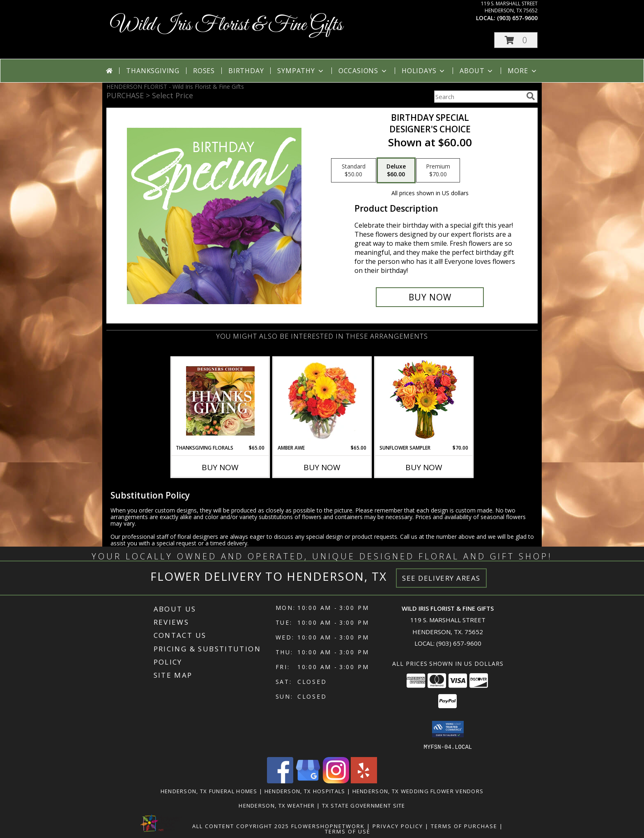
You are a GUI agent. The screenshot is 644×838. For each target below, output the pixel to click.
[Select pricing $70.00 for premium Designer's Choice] (438, 171)
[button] (516, 40)
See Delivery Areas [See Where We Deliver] (441, 578)
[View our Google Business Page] (308, 781)
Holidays (424, 71)
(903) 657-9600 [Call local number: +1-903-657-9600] (517, 18)
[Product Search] (478, 97)
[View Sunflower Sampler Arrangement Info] (424, 401)
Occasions (363, 71)
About (477, 71)
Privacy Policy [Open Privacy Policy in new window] (398, 826)
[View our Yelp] (364, 781)
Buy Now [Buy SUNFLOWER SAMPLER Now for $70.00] (424, 467)
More (523, 71)
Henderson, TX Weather (277, 805)
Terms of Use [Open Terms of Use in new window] (348, 831)
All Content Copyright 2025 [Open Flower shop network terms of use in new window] (241, 826)
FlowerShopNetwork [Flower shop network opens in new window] (328, 826)
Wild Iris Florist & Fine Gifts (227, 25)
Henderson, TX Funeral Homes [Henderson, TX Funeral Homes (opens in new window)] (209, 791)
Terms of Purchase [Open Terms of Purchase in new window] (464, 826)
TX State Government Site (364, 805)
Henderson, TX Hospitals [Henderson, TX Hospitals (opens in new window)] (305, 791)
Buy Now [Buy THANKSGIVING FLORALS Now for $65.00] (220, 467)
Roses (204, 71)
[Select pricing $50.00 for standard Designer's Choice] (354, 171)
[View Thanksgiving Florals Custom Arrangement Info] (220, 401)
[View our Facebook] (280, 781)
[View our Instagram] (336, 781)
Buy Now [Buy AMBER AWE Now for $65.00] (322, 467)
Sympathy (301, 71)
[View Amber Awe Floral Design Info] (322, 401)
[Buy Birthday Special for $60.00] (430, 297)
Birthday (246, 71)
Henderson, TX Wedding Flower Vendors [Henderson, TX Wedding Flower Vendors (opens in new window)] (418, 791)
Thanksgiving (153, 71)
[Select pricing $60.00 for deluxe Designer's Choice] (396, 171)
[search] (531, 96)
